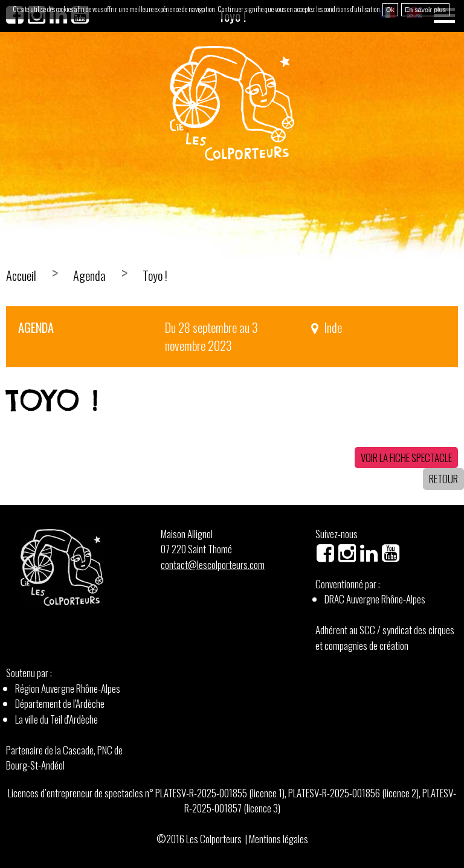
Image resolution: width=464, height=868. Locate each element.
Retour (443, 479)
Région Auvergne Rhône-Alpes (68, 688)
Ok (390, 10)
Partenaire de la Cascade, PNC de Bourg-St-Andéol (64, 758)
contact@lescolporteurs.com (213, 564)
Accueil (21, 275)
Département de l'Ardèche (60, 703)
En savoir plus (425, 10)
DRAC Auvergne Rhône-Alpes (375, 599)
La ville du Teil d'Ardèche (56, 719)
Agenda (89, 275)
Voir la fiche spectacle (406, 458)
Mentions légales (279, 839)
